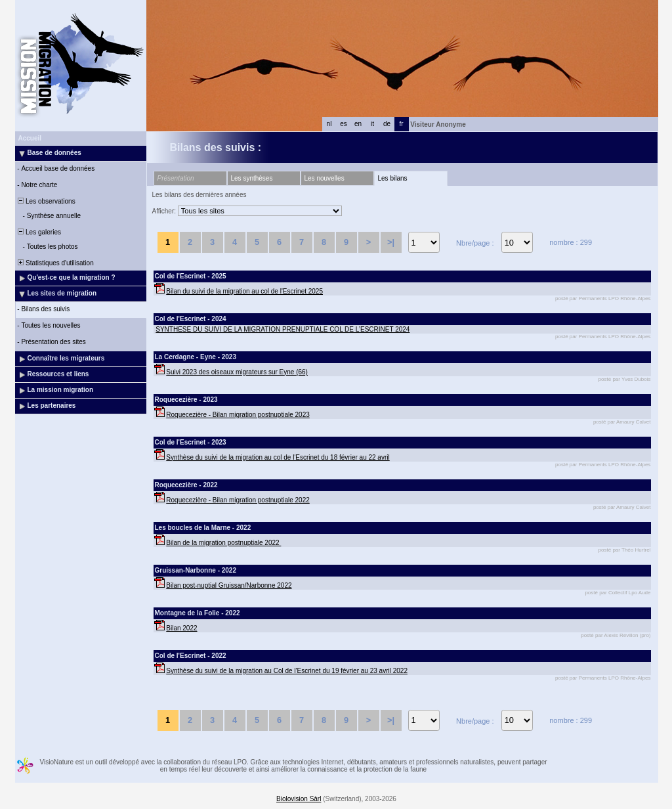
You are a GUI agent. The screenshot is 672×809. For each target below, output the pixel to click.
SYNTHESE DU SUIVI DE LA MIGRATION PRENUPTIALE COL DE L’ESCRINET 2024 (283, 329)
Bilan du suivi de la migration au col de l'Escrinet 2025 (244, 291)
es (344, 124)
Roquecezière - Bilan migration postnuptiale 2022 (238, 500)
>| (391, 242)
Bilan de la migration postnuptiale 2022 (223, 543)
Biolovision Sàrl (299, 799)
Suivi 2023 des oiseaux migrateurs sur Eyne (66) (237, 372)
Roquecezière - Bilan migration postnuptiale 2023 (238, 415)
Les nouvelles (325, 178)
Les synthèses (252, 178)
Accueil (30, 138)
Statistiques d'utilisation (55, 263)
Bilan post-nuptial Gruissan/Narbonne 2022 (229, 585)
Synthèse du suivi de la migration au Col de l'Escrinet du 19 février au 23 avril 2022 (287, 671)
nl (329, 124)
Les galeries (39, 232)
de (387, 124)
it (372, 124)
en (358, 124)
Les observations (46, 201)
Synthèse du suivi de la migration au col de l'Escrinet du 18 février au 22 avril (278, 457)
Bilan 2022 (181, 628)
